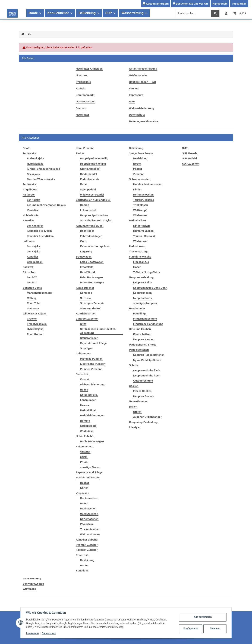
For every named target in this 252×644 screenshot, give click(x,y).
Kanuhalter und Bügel (90, 226)
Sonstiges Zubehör (92, 303)
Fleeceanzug (141, 262)
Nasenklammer (138, 401)
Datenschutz (137, 115)
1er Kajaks (29, 153)
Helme (84, 390)
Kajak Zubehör (85, 288)
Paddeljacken (137, 220)
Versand (134, 88)
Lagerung (86, 251)
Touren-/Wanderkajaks (41, 179)
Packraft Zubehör (87, 545)
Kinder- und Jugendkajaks (43, 169)
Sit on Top (29, 272)
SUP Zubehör (190, 164)
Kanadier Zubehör (87, 540)
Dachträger (87, 231)
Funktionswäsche (140, 257)
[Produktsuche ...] (193, 13)
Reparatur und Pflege (93, 343)
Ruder (84, 184)
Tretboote (33, 308)
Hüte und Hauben (140, 329)
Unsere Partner (85, 101)
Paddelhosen (137, 246)
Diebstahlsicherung (92, 384)
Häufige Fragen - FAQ (142, 82)
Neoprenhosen (142, 293)
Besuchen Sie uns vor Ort (192, 4)
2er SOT (32, 282)
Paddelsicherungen (92, 415)
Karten (84, 488)
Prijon (84, 462)
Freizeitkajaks (36, 158)
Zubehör (138, 174)
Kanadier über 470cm (40, 236)
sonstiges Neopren (145, 303)
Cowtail (85, 379)
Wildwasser (140, 215)
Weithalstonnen (90, 534)
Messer (85, 405)
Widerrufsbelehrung (141, 108)
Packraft (28, 267)
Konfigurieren (191, 629)
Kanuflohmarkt (85, 95)
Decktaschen (88, 508)
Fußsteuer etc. (85, 446)
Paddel (80, 153)
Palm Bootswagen (91, 277)
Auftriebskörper (86, 313)
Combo (85, 205)
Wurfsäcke (87, 431)
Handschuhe (137, 308)
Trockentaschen (90, 529)
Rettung (85, 421)
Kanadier (33, 210)
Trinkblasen (141, 205)
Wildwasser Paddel (92, 195)
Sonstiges (86, 348)
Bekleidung (87, 560)
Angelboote (30, 189)
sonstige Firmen (90, 467)
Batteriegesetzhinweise (144, 121)
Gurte (84, 241)
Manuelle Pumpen (91, 359)
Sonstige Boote (32, 288)
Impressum (136, 95)
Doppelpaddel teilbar (93, 164)
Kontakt (81, 88)
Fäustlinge (140, 313)
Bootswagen (84, 257)
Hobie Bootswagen (92, 441)
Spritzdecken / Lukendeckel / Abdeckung (98, 331)
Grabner (85, 452)
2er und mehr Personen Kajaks (46, 205)
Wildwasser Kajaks (35, 313)
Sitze (83, 324)
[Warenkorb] (240, 13)
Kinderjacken (141, 226)
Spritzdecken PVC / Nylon (96, 220)
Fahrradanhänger (91, 236)
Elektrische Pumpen (93, 364)
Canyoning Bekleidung (143, 422)
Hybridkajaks (35, 164)
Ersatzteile (87, 267)
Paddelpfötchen (139, 350)
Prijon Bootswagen (92, 282)
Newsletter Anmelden (89, 69)
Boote (84, 565)
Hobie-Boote (31, 215)
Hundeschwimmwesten (148, 184)
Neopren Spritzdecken (94, 215)
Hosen (137, 267)
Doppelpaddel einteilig (94, 158)
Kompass (86, 293)
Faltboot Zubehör (87, 550)
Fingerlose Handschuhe (148, 324)
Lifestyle (134, 427)
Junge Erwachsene (141, 153)
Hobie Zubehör (85, 436)
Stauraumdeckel (90, 308)
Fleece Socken (142, 391)
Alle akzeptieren (203, 617)
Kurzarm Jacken (143, 231)
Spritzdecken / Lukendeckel (93, 200)
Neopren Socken (144, 396)
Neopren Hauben (144, 339)
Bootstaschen (89, 498)
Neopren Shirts (143, 282)
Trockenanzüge (139, 251)
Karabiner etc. (89, 395)
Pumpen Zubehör (91, 369)
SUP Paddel (190, 158)
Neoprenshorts (143, 298)
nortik (84, 457)
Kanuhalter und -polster (95, 246)
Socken (134, 386)
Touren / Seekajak (144, 236)
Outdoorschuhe (143, 381)
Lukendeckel (88, 210)
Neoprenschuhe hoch (147, 375)
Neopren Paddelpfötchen (149, 355)
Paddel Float (88, 410)
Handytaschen (89, 514)
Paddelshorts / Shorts (143, 345)
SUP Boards (190, 153)
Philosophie (83, 82)
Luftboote (29, 241)
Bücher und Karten (88, 477)
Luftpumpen (84, 353)
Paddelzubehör (90, 179)
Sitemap (81, 108)
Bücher (85, 483)
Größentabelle (138, 75)
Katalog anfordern (157, 4)
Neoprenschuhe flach (147, 370)
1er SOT (32, 277)
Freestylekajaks (37, 324)
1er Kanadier (35, 226)
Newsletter (83, 115)
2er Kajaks (29, 184)
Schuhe (134, 365)
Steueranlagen (89, 338)
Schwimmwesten (140, 179)
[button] (226, 13)
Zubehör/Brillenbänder (147, 417)
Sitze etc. (86, 298)
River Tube (34, 303)
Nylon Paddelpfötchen (147, 360)
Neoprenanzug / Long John (150, 288)
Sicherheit (82, 374)
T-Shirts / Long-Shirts (147, 272)
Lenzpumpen (88, 400)
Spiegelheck (35, 262)
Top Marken (239, 4)
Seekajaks (33, 174)
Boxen (84, 503)
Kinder (137, 189)
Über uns (82, 75)
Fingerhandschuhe (145, 319)
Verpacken (82, 493)
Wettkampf (140, 210)
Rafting (31, 298)
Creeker (32, 319)
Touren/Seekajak (144, 200)
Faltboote (29, 195)
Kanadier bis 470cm (39, 231)
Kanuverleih (220, 4)
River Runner (35, 334)
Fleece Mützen (142, 334)
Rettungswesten (143, 195)
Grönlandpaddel (90, 169)
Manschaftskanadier (40, 293)
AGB (132, 101)
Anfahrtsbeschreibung (143, 69)
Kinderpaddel (89, 174)
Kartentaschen (89, 519)
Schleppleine (88, 426)
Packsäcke (87, 524)
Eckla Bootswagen (92, 262)
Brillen (133, 407)
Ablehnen (215, 629)
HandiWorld (87, 272)
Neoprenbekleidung (141, 277)
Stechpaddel (88, 189)
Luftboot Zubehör (87, 319)
